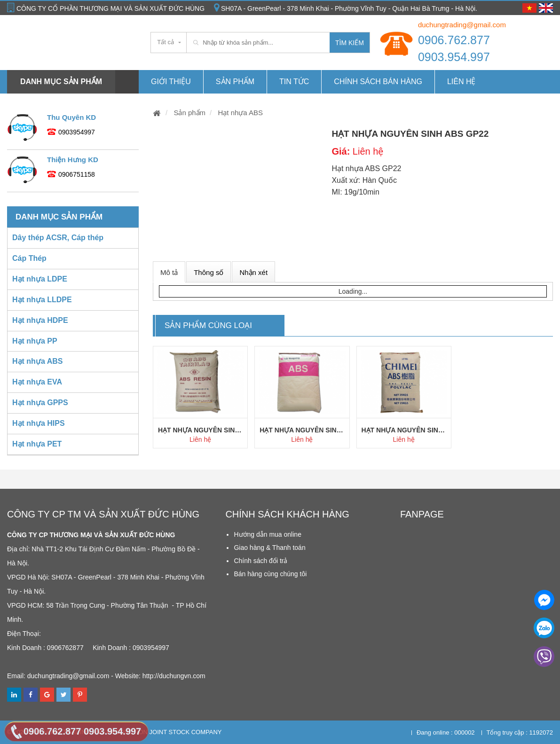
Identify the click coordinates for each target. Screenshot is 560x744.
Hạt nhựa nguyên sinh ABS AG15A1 (200, 430)
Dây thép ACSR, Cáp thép (58, 238)
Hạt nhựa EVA (37, 382)
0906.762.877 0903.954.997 (454, 48)
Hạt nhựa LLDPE (42, 300)
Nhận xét (253, 272)
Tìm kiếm (350, 43)
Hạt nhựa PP (35, 341)
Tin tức (294, 82)
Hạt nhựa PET (37, 444)
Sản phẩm (235, 82)
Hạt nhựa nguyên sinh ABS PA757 (404, 430)
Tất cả (166, 42)
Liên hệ (461, 82)
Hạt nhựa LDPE (40, 279)
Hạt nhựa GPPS (40, 403)
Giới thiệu (171, 82)
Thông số (209, 272)
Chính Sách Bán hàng (378, 82)
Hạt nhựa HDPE (40, 320)
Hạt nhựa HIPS (39, 423)
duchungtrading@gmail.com (462, 25)
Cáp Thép (29, 258)
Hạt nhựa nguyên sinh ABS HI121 (302, 430)
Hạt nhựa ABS (239, 113)
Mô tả (169, 272)
